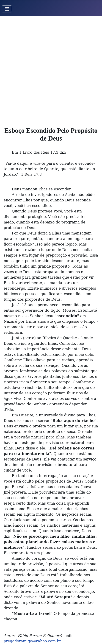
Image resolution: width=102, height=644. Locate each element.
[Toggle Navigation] (7, 9)
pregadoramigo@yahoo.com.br (32, 641)
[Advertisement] (51, 69)
